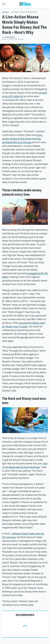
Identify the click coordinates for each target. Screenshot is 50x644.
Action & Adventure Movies (24, 12)
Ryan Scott (10, 37)
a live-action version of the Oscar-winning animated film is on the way (23, 139)
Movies (5, 12)
